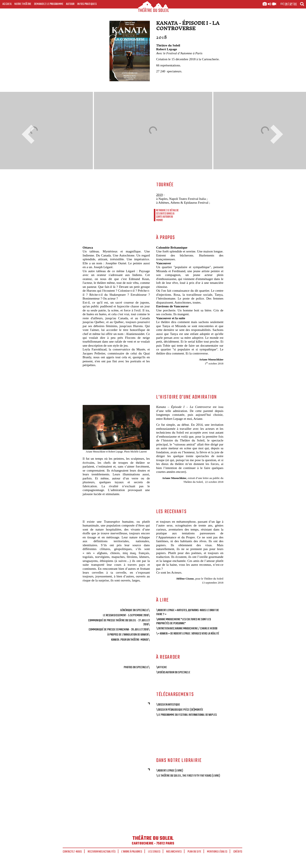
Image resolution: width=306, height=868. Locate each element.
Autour (70, 4)
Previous (30, 134)
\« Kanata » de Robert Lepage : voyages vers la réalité (188, 634)
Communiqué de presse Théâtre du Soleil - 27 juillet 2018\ (119, 622)
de (295, 4)
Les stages (154, 852)
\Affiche (161, 667)
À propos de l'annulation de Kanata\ (129, 635)
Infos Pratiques (87, 4)
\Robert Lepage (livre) (170, 771)
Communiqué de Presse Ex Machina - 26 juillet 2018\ (119, 630)
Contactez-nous (72, 852)
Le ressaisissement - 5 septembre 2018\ (126, 615)
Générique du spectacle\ (135, 610)
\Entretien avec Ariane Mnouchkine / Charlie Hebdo (187, 629)
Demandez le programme (49, 4)
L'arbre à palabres (132, 852)
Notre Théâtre (23, 4)
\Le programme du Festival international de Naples (186, 715)
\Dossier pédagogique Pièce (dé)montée (180, 710)
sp (291, 4)
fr (282, 4)
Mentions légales (217, 852)
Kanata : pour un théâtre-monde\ (130, 640)
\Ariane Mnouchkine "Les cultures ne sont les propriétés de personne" (184, 621)
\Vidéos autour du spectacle (173, 672)
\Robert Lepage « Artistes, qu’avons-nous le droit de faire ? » (188, 612)
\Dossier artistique (168, 705)
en (286, 4)
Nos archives (174, 852)
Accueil (7, 4)
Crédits (238, 852)
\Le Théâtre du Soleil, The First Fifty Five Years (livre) (188, 776)
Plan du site (194, 852)
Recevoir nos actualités (102, 852)
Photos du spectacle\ (137, 667)
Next (275, 134)
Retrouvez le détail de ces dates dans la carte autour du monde (167, 215)
